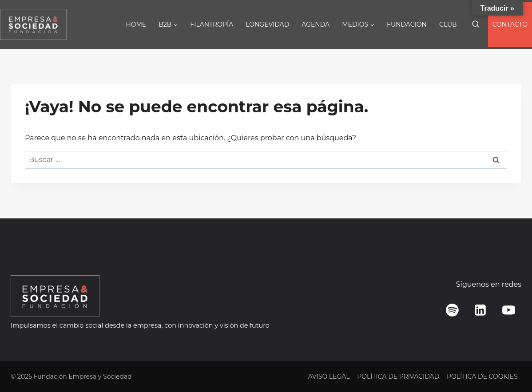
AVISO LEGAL (329, 376)
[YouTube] (508, 310)
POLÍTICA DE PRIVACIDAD (398, 376)
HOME (136, 24)
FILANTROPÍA (212, 24)
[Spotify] (453, 310)
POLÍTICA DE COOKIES (482, 376)
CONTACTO (510, 24)
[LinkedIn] (480, 310)
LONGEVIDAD (267, 24)
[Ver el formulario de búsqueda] (476, 24)
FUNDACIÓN (407, 24)
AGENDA (316, 24)
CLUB (448, 24)
